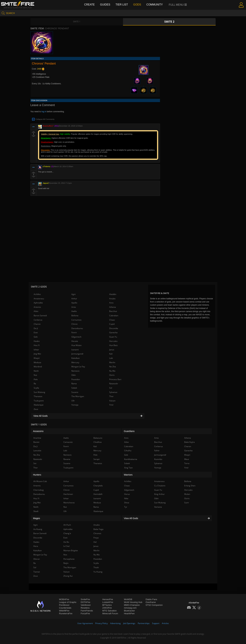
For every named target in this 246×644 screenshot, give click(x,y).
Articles (165, 623)
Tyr (126, 507)
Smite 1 (77, 22)
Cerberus (38, 320)
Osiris (112, 375)
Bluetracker (129, 611)
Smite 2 (169, 22)
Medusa (37, 362)
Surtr (187, 503)
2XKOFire (107, 608)
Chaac (112, 320)
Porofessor (64, 605)
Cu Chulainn (160, 486)
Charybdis (98, 486)
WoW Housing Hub (133, 602)
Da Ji (36, 328)
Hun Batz (113, 345)
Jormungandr (77, 354)
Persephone (69, 559)
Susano (75, 392)
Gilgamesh (76, 337)
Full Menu (178, 5)
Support (156, 623)
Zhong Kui (68, 576)
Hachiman (68, 494)
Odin (74, 375)
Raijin (66, 563)
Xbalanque (39, 405)
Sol (111, 388)
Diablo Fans (151, 599)
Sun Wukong (39, 392)
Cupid (112, 324)
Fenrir (74, 332)
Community (155, 5)
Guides (105, 5)
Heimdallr (98, 494)
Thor (111, 396)
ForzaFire (85, 613)
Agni (73, 294)
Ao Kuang (38, 529)
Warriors (128, 475)
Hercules (113, 341)
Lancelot (37, 451)
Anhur (74, 299)
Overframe (151, 602)
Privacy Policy (102, 623)
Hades (37, 341)
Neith (36, 371)
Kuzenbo (158, 459)
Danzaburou (77, 328)
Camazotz (68, 442)
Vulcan (112, 401)
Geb (36, 337)
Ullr (73, 401)
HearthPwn (129, 613)
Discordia (114, 328)
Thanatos (38, 396)
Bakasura (98, 438)
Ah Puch (67, 525)
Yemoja (75, 405)
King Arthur (159, 494)
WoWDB (128, 599)
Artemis (37, 307)
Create (89, 5)
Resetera (85, 608)
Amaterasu (39, 299)
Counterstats (65, 608)
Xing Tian (128, 468)
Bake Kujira (189, 442)
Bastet (36, 442)
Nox (65, 555)
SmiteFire (85, 599)
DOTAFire (85, 602)
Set (35, 463)
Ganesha (113, 332)
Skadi (36, 511)
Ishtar (36, 350)
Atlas (36, 311)
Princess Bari (115, 379)
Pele (36, 379)
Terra (187, 463)
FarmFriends (87, 611)
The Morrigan (78, 396)
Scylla (36, 388)
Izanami (75, 350)
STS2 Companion (154, 605)
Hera (36, 546)
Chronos (97, 533)
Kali (111, 354)
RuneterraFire (66, 613)
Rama (74, 384)
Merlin (112, 362)
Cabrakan (114, 316)
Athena (113, 307)
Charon (37, 324)
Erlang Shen (190, 486)
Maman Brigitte (71, 550)
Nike (126, 498)
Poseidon (76, 379)
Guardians (129, 431)
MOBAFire (64, 599)
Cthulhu (128, 451)
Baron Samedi (40, 316)
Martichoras (69, 503)
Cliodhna (98, 442)
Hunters (37, 475)
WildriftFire (64, 611)
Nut (35, 375)
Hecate (75, 341)
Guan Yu (113, 337)
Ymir (111, 405)
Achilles (37, 294)
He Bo (66, 542)
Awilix (74, 311)
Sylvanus (113, 392)
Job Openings (129, 623)
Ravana (67, 459)
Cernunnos (76, 320)
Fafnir (157, 451)
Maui (187, 459)
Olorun (37, 559)
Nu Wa (112, 371)
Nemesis (75, 371)
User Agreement (85, 623)
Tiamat (37, 572)
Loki (111, 358)
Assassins (38, 431)
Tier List (122, 5)
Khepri (37, 358)
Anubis (112, 299)
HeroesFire (108, 599)
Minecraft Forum (110, 613)
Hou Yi (37, 345)
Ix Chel (66, 546)
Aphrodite (38, 303)
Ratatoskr (114, 384)
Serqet (97, 459)
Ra (35, 384)
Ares (111, 303)
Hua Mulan (76, 345)
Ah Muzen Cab (40, 481)
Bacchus (113, 311)
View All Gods (88, 416)
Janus (112, 350)
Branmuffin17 (48, 126)
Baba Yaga (98, 529)
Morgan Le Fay (78, 367)
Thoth (96, 567)
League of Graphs (68, 602)
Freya (96, 538)
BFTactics (107, 605)
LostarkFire (108, 602)
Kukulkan (76, 358)
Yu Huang (98, 572)
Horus (127, 494)
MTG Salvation (109, 611)
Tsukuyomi (39, 401)
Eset (36, 332)
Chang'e (67, 533)
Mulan (187, 494)
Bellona (75, 316)
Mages (37, 518)
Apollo (74, 303)
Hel (95, 542)
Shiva (127, 503)
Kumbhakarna (131, 459)
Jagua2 (46, 183)
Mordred (38, 367)
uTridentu (46, 166)
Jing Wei (37, 354)
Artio (74, 307)
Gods (137, 5)
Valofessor (86, 605)
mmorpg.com (130, 608)
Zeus (36, 409)
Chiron (74, 324)
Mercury (75, 362)
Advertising (115, 623)
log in (44, 112)
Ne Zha (113, 367)
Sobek (74, 388)
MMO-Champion (132, 605)
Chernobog (39, 490)
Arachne (37, 438)
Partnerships (144, 623)
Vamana (158, 507)
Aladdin (113, 294)
